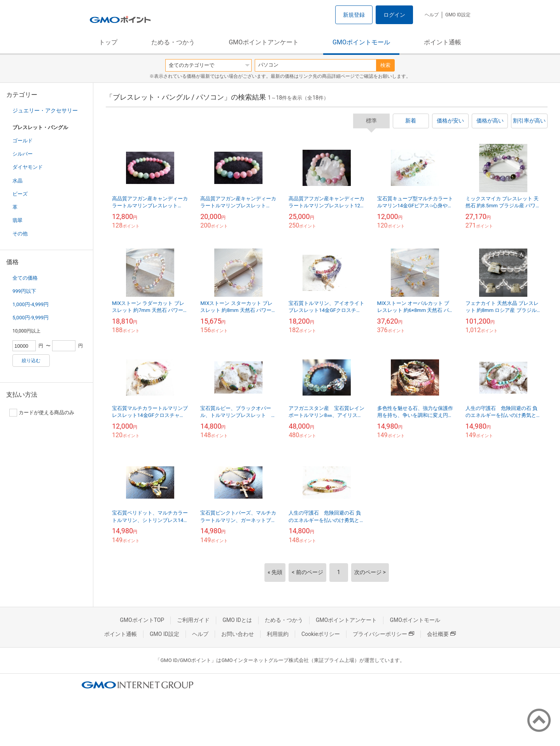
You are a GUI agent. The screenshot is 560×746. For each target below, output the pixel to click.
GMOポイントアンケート (264, 42)
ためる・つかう (173, 42)
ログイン (394, 15)
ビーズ (20, 194)
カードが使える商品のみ (42, 413)
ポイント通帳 (443, 42)
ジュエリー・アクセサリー (45, 110)
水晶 (17, 181)
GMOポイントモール (361, 42)
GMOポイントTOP (142, 620)
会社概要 (441, 634)
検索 (385, 65)
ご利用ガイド (193, 620)
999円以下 (24, 291)
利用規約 (278, 634)
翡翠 (17, 220)
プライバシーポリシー (383, 634)
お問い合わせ (238, 634)
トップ (108, 42)
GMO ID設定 (458, 15)
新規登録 (354, 15)
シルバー (23, 154)
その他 (20, 234)
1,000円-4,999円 (31, 304)
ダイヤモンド (28, 167)
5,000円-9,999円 (31, 318)
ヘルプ (432, 15)
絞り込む (31, 361)
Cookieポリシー (321, 634)
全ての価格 (25, 278)
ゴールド (23, 141)
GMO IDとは (237, 620)
